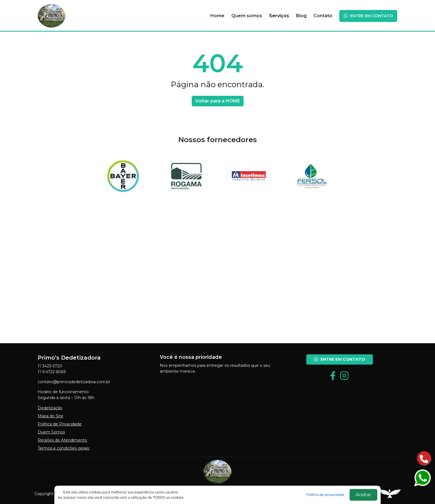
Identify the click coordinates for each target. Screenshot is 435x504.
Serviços (279, 16)
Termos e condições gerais (63, 448)
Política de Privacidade (60, 424)
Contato (323, 16)
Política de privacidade (326, 495)
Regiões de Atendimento (62, 440)
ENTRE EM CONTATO (368, 16)
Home (217, 16)
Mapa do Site (50, 416)
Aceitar (363, 495)
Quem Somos (51, 432)
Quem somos (247, 16)
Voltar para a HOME (218, 101)
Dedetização (50, 408)
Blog (301, 16)
